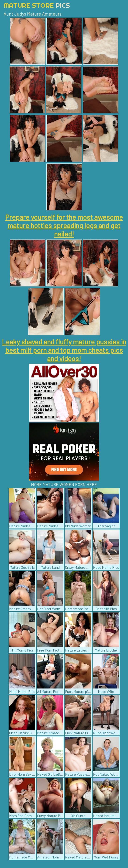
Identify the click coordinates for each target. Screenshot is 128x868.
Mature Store (37, 5)
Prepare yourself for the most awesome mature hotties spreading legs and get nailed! (64, 225)
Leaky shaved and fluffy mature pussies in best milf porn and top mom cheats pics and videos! (64, 350)
